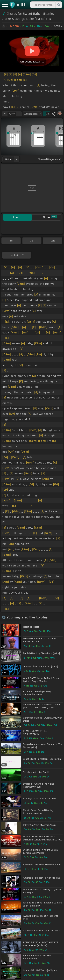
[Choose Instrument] (17, 159)
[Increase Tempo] (19, 114)
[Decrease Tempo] (5, 114)
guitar (8, 159)
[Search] (59, 5)
